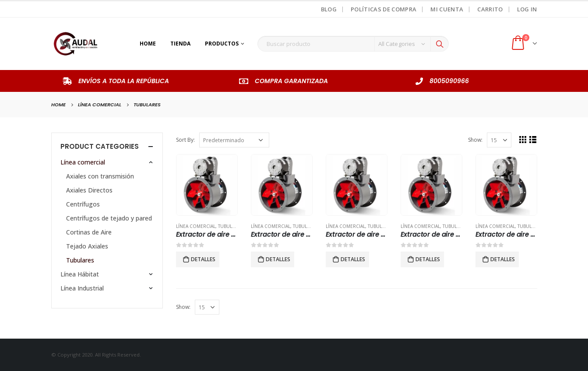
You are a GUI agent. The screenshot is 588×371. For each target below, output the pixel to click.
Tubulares (231, 226)
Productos (222, 44)
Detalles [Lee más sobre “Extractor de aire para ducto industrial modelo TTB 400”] (278, 259)
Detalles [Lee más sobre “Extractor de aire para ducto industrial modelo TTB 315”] (203, 259)
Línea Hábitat (80, 274)
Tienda (180, 44)
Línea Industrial (82, 288)
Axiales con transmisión (100, 176)
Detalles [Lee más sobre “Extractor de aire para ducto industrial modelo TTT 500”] (428, 259)
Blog (329, 9)
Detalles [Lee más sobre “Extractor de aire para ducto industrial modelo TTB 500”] (353, 259)
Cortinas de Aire (89, 232)
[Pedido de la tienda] (234, 140)
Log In (527, 9)
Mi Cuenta (447, 9)
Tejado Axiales (87, 246)
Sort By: (185, 140)
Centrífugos (83, 204)
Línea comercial (196, 226)
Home (148, 44)
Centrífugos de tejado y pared (109, 218)
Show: (475, 140)
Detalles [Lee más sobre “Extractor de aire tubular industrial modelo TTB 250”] (503, 259)
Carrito (490, 9)
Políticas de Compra (384, 9)
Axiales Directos (89, 190)
